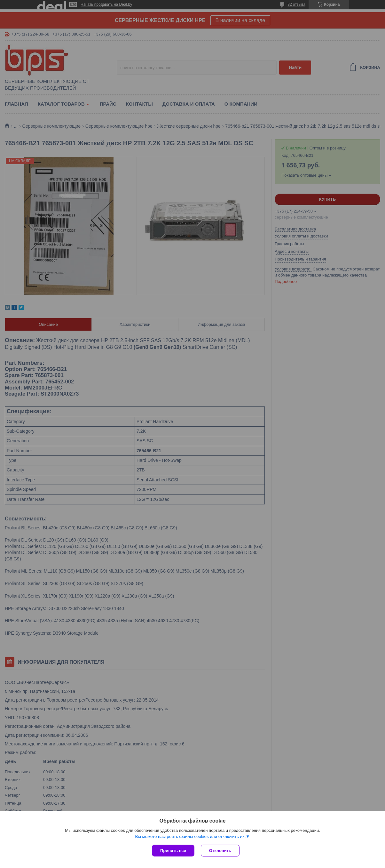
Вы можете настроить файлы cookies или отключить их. (190, 836)
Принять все (173, 851)
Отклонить (220, 851)
